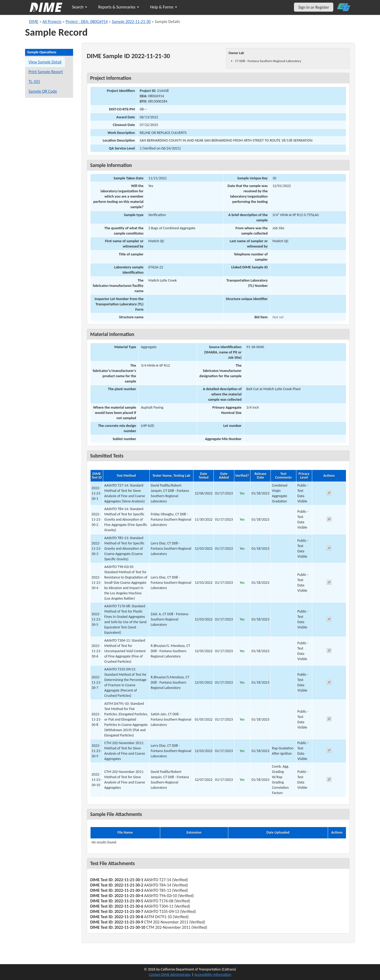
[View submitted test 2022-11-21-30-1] (329, 494)
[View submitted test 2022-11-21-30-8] (329, 720)
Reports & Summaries (119, 7)
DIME (34, 22)
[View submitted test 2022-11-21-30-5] (329, 620)
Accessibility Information (213, 975)
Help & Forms (164, 7)
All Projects (52, 22)
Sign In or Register (314, 7)
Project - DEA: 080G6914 (87, 22)
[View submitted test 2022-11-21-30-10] (329, 780)
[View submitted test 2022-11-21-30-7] (329, 683)
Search (80, 7)
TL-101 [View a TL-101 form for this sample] (34, 81)
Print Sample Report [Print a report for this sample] (46, 72)
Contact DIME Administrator (170, 975)
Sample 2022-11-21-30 (131, 22)
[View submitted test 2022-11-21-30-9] (329, 751)
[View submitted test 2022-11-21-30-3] (329, 549)
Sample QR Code (43, 91)
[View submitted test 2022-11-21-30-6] (329, 651)
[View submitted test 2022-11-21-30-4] (329, 583)
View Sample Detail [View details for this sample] (45, 62)
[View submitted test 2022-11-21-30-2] (329, 520)
